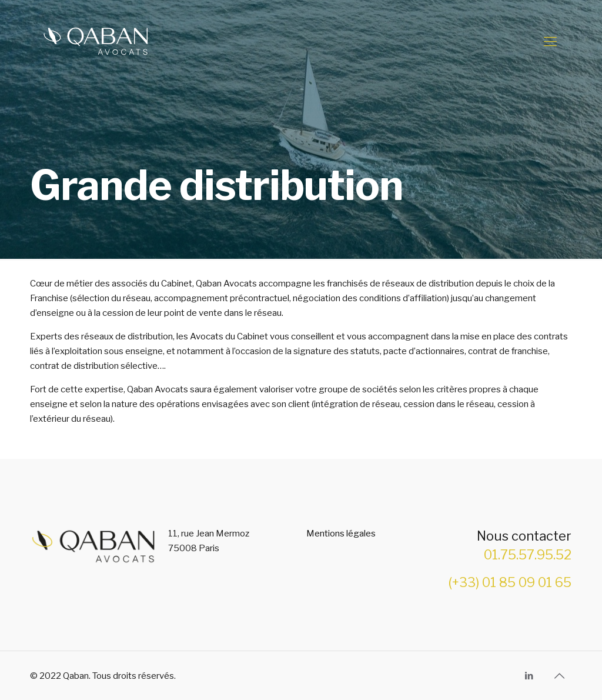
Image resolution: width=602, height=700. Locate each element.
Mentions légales (341, 534)
